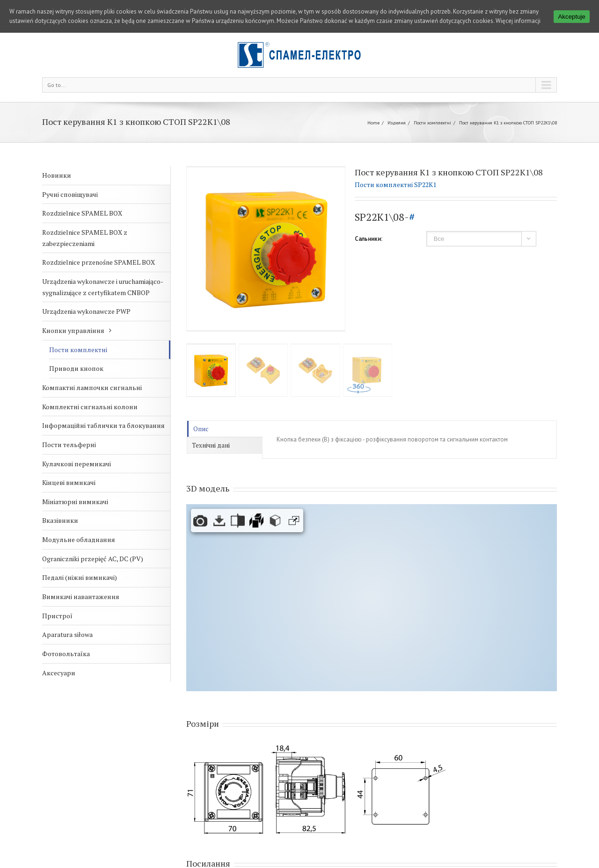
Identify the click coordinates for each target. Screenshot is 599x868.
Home (373, 123)
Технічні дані (211, 445)
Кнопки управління (73, 330)
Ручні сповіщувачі (70, 194)
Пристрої (57, 616)
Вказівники (60, 520)
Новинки (57, 175)
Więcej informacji (518, 21)
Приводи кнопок (76, 368)
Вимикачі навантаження (81, 597)
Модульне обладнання (79, 539)
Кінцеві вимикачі (69, 482)
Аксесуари (59, 673)
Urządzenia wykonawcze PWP (86, 311)
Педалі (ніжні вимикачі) (80, 577)
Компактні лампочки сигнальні (92, 387)
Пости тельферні (69, 445)
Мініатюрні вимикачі (75, 502)
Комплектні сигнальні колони (90, 407)
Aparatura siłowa (67, 634)
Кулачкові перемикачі (77, 464)
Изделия (397, 123)
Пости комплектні (432, 123)
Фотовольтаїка (66, 654)
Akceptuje (572, 17)
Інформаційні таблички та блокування (103, 425)
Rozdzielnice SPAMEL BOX (82, 213)
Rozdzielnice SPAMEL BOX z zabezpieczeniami (85, 238)
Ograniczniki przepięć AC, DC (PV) (93, 559)
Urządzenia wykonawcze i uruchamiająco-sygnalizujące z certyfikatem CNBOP (103, 287)
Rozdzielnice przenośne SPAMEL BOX (99, 262)
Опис (201, 429)
